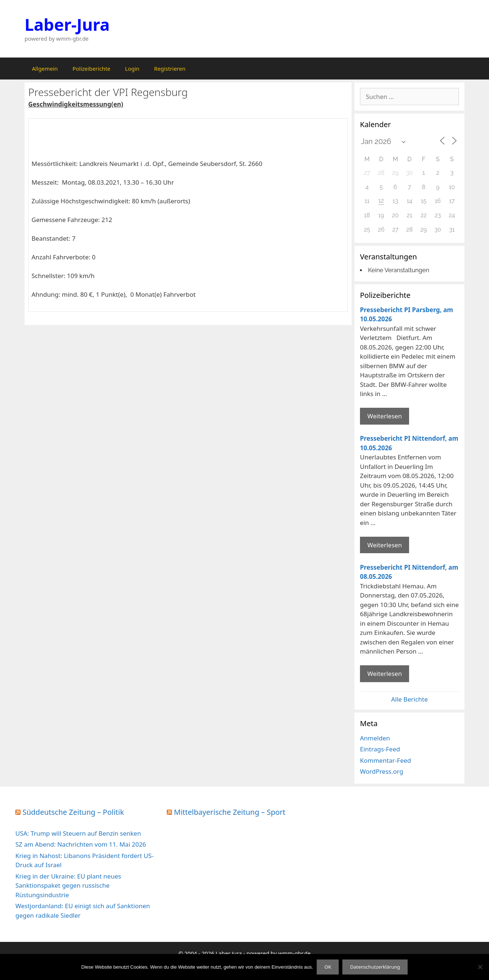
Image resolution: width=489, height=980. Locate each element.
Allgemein (45, 69)
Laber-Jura (67, 24)
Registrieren (170, 69)
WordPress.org (382, 771)
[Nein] (480, 967)
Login (132, 69)
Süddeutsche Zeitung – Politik (73, 812)
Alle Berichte (409, 699)
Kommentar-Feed (385, 760)
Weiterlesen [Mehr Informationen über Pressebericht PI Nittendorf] (385, 545)
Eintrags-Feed (380, 749)
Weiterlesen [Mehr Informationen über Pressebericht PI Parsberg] (385, 416)
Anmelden (375, 738)
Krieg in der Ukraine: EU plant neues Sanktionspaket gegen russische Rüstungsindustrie (68, 885)
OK (328, 967)
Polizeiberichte (91, 69)
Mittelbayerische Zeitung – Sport (230, 812)
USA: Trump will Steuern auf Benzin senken (78, 833)
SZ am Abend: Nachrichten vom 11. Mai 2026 (81, 844)
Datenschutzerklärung (375, 967)
